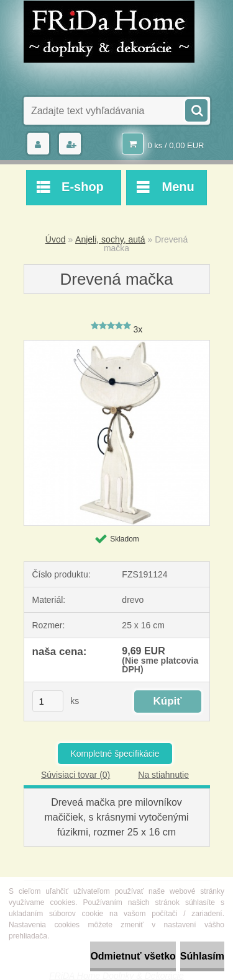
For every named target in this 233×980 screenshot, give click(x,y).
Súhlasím (202, 956)
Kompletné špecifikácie (115, 754)
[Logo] (109, 32)
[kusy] (48, 701)
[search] (196, 109)
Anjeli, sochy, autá (110, 239)
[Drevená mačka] (117, 345)
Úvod (56, 239)
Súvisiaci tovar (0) (75, 775)
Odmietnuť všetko (133, 956)
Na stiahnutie (163, 775)
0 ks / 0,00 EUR (176, 145)
